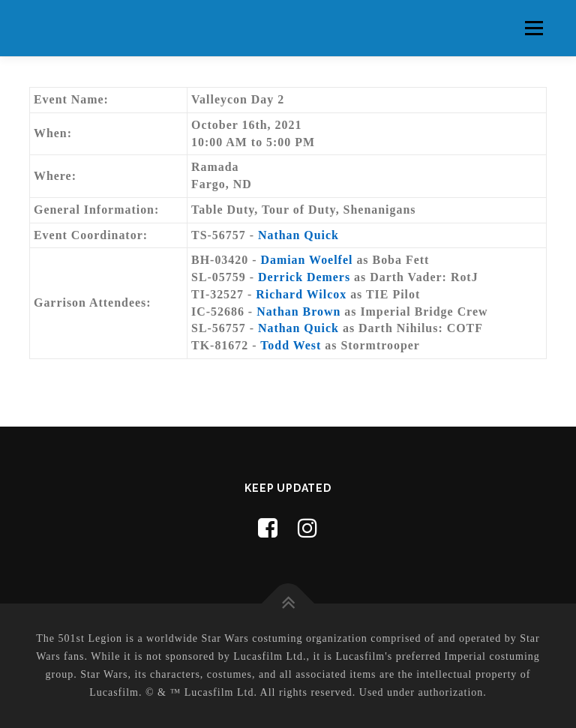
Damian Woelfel (306, 260)
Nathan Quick (298, 235)
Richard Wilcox (301, 294)
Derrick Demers (304, 277)
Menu (534, 28)
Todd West (291, 345)
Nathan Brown (298, 312)
